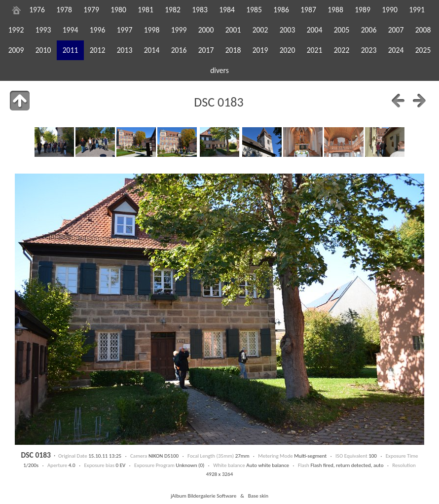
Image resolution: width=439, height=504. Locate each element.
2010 (43, 50)
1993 (43, 30)
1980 (118, 10)
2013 (125, 50)
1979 (91, 10)
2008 (423, 30)
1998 (152, 30)
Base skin (258, 496)
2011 (71, 50)
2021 (315, 50)
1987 (308, 10)
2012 (98, 50)
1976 (37, 10)
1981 (146, 10)
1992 (16, 30)
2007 (396, 30)
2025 (423, 50)
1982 (173, 10)
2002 (260, 30)
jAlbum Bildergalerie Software (203, 496)
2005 (342, 30)
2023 (369, 50)
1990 (390, 10)
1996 (98, 30)
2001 (233, 30)
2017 (206, 50)
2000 (206, 30)
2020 (288, 50)
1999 (179, 30)
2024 (396, 50)
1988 (335, 10)
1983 (200, 10)
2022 (342, 50)
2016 (179, 50)
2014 (152, 50)
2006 (369, 30)
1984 (227, 10)
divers (219, 70)
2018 (233, 50)
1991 (417, 10)
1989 (363, 10)
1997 (125, 30)
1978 (64, 10)
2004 (315, 30)
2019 (260, 50)
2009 (16, 50)
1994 (71, 30)
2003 (288, 30)
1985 (254, 10)
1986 (281, 10)
